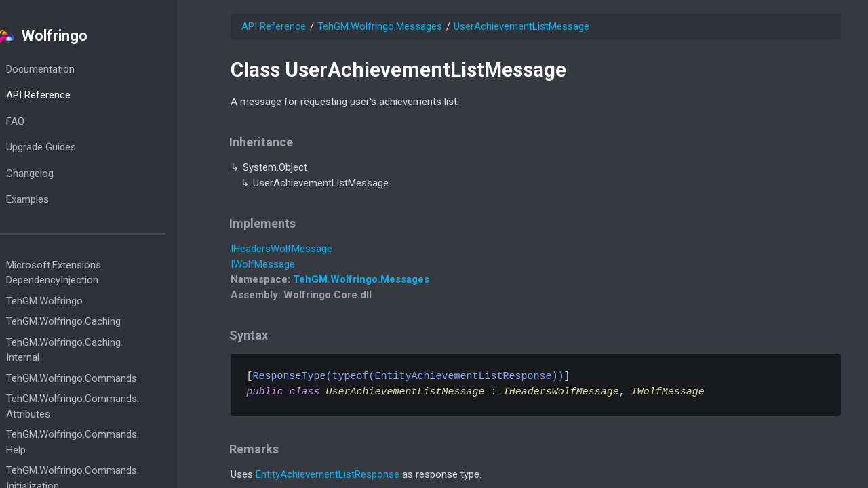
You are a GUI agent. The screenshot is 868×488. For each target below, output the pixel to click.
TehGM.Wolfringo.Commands (98, 378)
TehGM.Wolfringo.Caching (90, 321)
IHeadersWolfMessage (281, 249)
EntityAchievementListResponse (328, 474)
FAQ (42, 121)
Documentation (67, 69)
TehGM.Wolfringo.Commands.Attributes (99, 406)
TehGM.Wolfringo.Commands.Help (99, 442)
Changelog (56, 174)
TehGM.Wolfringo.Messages (380, 26)
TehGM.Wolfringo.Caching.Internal (91, 350)
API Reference (65, 95)
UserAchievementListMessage (521, 26)
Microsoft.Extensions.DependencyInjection (81, 273)
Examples (54, 199)
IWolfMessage (263, 264)
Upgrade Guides (67, 147)
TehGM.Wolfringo (71, 301)
